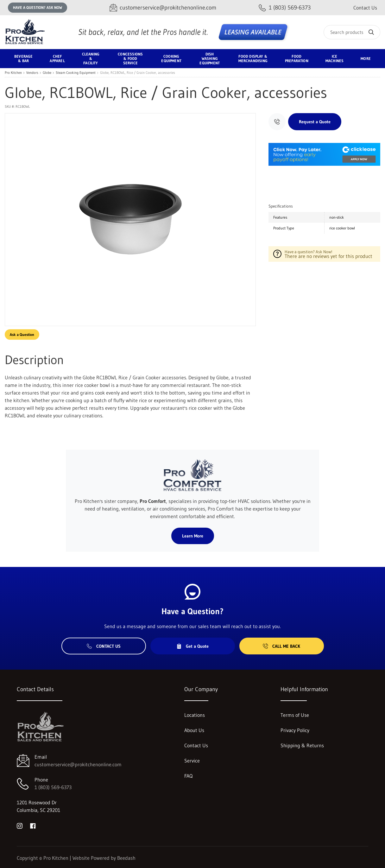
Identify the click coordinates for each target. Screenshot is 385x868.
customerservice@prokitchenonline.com (78, 764)
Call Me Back (281, 646)
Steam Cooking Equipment (76, 73)
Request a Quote (315, 122)
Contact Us (365, 8)
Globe (47, 73)
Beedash (126, 858)
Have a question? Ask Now (38, 7)
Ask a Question (22, 334)
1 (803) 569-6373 (53, 787)
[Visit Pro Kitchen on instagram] (20, 825)
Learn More (193, 536)
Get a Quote (192, 646)
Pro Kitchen (13, 73)
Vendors (32, 73)
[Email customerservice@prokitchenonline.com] (163, 8)
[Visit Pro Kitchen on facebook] (33, 825)
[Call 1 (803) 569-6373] (285, 8)
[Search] (352, 32)
